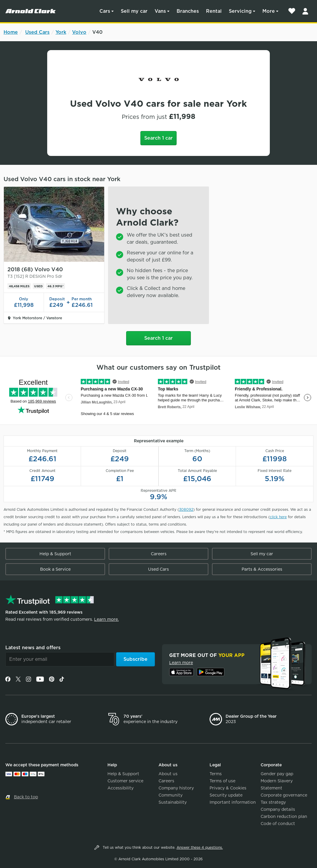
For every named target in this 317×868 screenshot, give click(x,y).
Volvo (79, 32)
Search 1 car (158, 138)
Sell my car (134, 11)
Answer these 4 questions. (200, 847)
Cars (105, 11)
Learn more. (106, 619)
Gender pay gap (277, 774)
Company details (278, 809)
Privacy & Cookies (228, 788)
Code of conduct (278, 824)
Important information (233, 802)
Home (11, 32)
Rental (214, 11)
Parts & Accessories (262, 569)
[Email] (60, 659)
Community (171, 795)
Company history (176, 788)
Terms (216, 774)
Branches (188, 11)
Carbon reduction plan (284, 816)
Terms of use (222, 781)
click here (278, 517)
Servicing (240, 11)
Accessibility (121, 788)
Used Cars (37, 32)
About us (168, 774)
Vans (160, 11)
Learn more (181, 663)
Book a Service (55, 569)
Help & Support (55, 554)
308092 (186, 509)
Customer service (125, 781)
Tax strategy (273, 802)
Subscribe (135, 659)
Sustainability (173, 802)
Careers (159, 554)
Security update (226, 795)
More (269, 11)
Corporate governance (284, 795)
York (61, 32)
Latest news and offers (33, 648)
